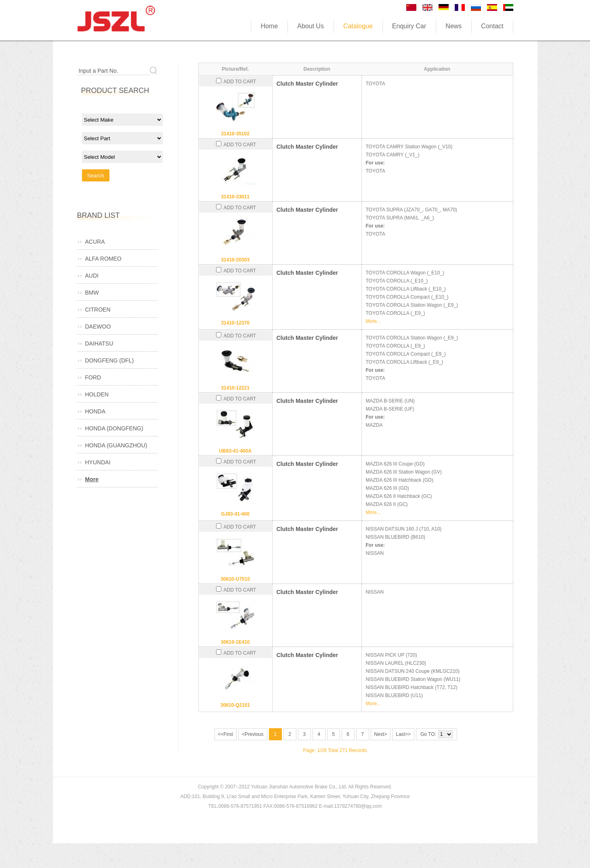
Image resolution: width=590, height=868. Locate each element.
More (92, 479)
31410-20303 (235, 260)
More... (373, 321)
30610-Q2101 (235, 705)
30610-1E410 (235, 642)
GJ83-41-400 (235, 514)
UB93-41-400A (235, 451)
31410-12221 (235, 388)
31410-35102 (235, 134)
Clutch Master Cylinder (307, 84)
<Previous (253, 734)
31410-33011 (235, 197)
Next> (381, 734)
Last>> (403, 734)
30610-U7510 (235, 579)
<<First (226, 734)
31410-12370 (235, 323)
